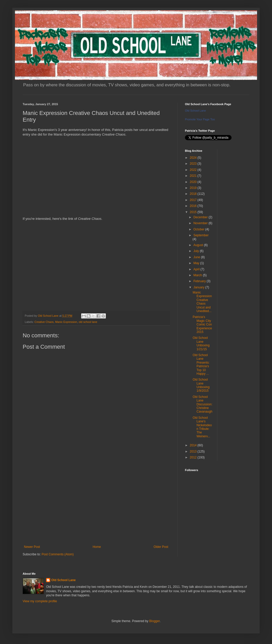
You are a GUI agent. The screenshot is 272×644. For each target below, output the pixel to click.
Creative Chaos (44, 322)
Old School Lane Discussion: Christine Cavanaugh (202, 404)
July (197, 251)
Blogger (154, 621)
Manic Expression (66, 322)
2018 (194, 194)
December (201, 217)
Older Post (161, 547)
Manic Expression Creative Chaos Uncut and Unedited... (202, 302)
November (201, 223)
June (197, 257)
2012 (194, 457)
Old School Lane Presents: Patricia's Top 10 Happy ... (201, 364)
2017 (194, 200)
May (197, 263)
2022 (194, 170)
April (197, 269)
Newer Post (32, 547)
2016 (194, 206)
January (199, 287)
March (198, 275)
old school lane (88, 322)
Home (97, 547)
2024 (194, 158)
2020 (194, 182)
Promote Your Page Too (200, 119)
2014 (194, 445)
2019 (194, 188)
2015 (194, 212)
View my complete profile (40, 601)
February (200, 281)
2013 (194, 451)
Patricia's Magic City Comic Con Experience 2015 (202, 324)
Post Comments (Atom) (58, 554)
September (201, 235)
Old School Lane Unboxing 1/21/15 (201, 343)
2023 (194, 164)
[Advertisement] (96, 503)
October (199, 229)
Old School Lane (195, 111)
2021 (194, 176)
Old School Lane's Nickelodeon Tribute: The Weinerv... (202, 427)
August (199, 245)
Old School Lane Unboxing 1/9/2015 (201, 385)
